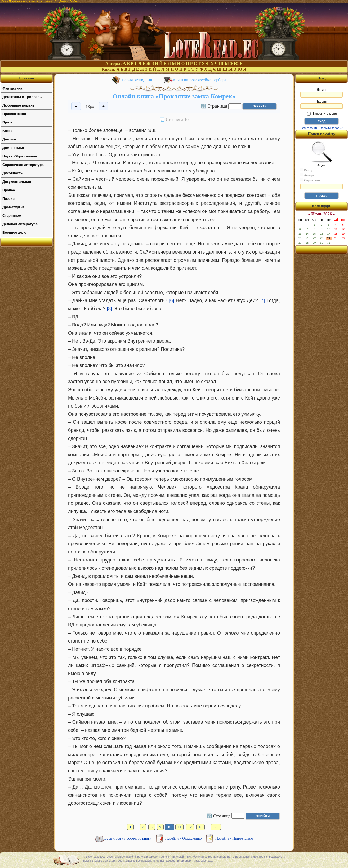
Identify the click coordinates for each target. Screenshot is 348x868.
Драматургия (14, 207)
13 (200, 827)
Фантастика (12, 88)
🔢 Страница (214, 106)
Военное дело (14, 232)
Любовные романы (19, 105)
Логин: (322, 93)
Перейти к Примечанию (234, 838)
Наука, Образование (20, 156)
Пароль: (322, 104)
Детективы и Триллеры (22, 97)
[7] (262, 300)
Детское (9, 139)
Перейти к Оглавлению (184, 838)
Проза (8, 122)
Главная (26, 78)
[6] (171, 300)
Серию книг (310, 180)
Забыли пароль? (331, 128)
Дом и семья (13, 148)
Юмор (8, 131)
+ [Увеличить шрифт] (104, 106)
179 (216, 827)
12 (190, 827)
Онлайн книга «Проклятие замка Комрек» (174, 96)
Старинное (12, 216)
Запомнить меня (322, 114)
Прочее (9, 190)
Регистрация (309, 128)
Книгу (306, 170)
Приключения (14, 114)
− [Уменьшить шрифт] (76, 106)
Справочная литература (23, 165)
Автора (307, 175)
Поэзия (8, 199)
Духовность (13, 173)
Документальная (17, 182)
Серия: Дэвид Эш (137, 80)
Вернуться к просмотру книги (128, 838)
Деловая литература (20, 224)
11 (179, 827)
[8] (109, 309)
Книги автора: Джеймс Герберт (200, 80)
